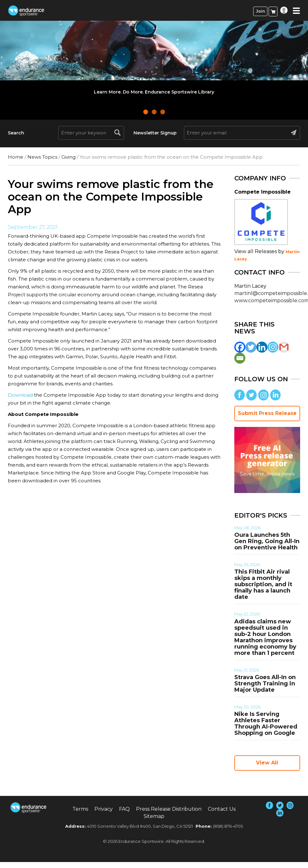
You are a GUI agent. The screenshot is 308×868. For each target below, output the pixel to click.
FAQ (124, 809)
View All (267, 763)
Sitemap (154, 816)
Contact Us (222, 809)
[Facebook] (240, 347)
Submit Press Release (267, 413)
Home (16, 157)
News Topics (42, 157)
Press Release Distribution (169, 809)
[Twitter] (251, 347)
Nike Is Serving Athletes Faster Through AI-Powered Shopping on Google (266, 723)
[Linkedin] (262, 347)
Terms (80, 809)
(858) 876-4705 (228, 826)
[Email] (240, 358)
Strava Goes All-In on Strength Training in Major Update (265, 684)
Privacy (104, 809)
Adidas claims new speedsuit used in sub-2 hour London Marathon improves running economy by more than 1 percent (265, 637)
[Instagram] (273, 347)
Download (20, 395)
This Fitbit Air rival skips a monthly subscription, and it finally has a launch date (263, 584)
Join (260, 11)
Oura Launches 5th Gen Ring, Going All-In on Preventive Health (267, 541)
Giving (68, 157)
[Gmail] (284, 347)
